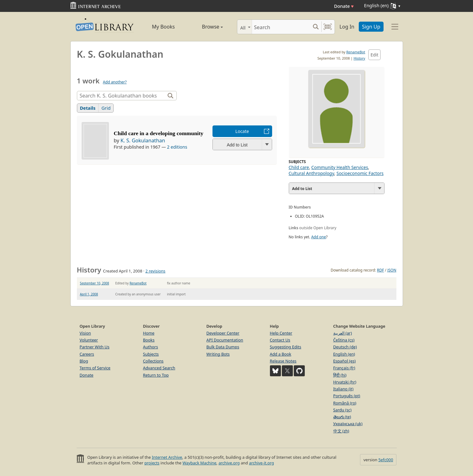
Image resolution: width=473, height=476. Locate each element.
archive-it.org (261, 463)
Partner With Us (95, 347)
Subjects (151, 354)
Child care (299, 167)
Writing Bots (218, 354)
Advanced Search (159, 368)
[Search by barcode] (328, 27)
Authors (151, 347)
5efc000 (386, 460)
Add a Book (281, 354)
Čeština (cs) (344, 340)
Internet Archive (167, 457)
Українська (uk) (348, 424)
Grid (106, 108)
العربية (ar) (343, 333)
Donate (344, 6)
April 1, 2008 (89, 294)
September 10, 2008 (95, 283)
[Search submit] (316, 27)
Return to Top (156, 375)
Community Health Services (340, 167)
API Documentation (225, 340)
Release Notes (283, 361)
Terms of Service (95, 368)
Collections (153, 361)
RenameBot (356, 52)
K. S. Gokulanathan (143, 140)
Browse (205, 27)
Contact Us (280, 340)
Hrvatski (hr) (345, 382)
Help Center (281, 333)
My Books (163, 27)
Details (88, 108)
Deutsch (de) (345, 347)
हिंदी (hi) (340, 375)
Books (149, 340)
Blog (84, 361)
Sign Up (371, 27)
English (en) (344, 354)
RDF (380, 270)
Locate (242, 131)
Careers (87, 354)
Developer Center (223, 333)
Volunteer (89, 340)
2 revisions (155, 271)
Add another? (115, 82)
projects (152, 463)
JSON (392, 270)
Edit (374, 55)
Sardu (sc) (342, 410)
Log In (347, 27)
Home (149, 333)
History (359, 58)
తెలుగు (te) (342, 417)
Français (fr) (344, 368)
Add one (318, 237)
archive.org (229, 463)
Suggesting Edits (286, 347)
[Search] (281, 27)
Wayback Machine (199, 463)
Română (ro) (345, 403)
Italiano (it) (344, 389)
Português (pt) (347, 396)
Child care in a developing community (159, 133)
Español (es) (345, 361)
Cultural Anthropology (312, 173)
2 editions (177, 147)
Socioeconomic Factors (360, 173)
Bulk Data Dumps (223, 347)
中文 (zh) (341, 431)
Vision (85, 333)
